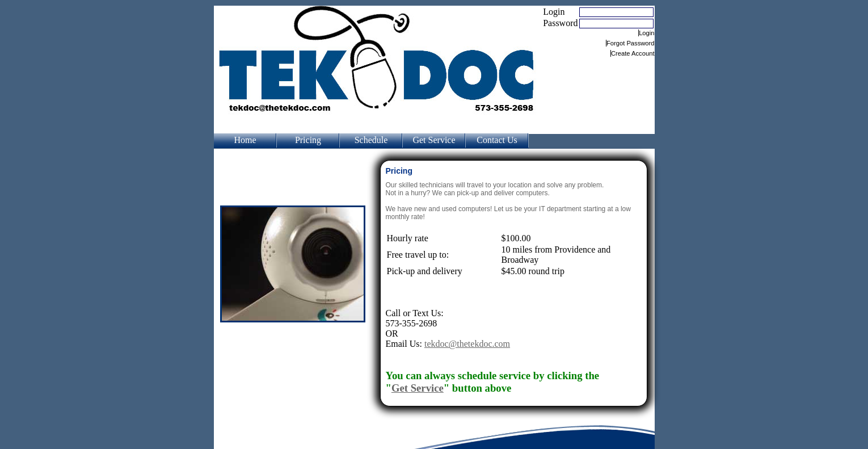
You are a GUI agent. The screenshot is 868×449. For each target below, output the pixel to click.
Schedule (371, 140)
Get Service (434, 140)
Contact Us (497, 140)
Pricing (308, 140)
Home (245, 140)
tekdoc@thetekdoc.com (467, 344)
